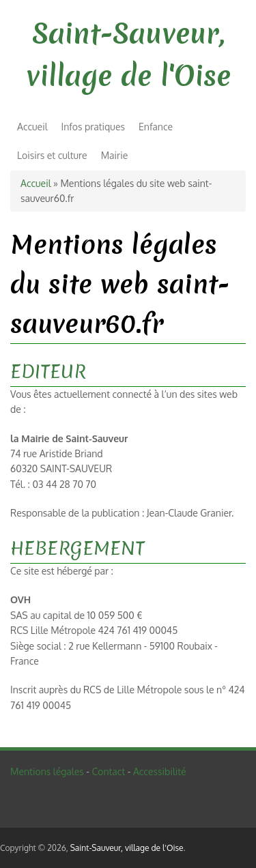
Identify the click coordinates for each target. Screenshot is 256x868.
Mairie (115, 155)
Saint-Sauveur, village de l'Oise (127, 848)
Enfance (156, 127)
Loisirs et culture (52, 155)
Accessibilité (160, 771)
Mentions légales (47, 771)
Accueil (32, 127)
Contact (108, 771)
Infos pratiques (93, 127)
